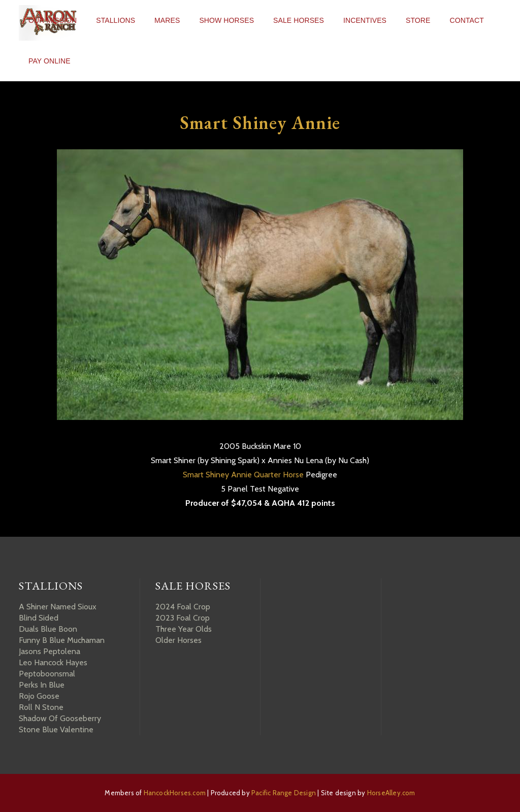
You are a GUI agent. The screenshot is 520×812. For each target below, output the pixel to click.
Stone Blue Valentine (56, 729)
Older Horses (178, 640)
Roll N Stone (41, 707)
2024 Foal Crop (183, 607)
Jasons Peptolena (50, 651)
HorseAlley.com (391, 793)
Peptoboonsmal (47, 674)
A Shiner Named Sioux (58, 607)
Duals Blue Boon (48, 629)
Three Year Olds (184, 629)
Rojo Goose (39, 696)
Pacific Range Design (284, 793)
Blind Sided (39, 618)
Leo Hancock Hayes (53, 662)
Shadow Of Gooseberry (60, 718)
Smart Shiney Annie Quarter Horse (243, 475)
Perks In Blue (42, 685)
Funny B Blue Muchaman (62, 640)
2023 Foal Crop (183, 618)
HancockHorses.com (175, 793)
